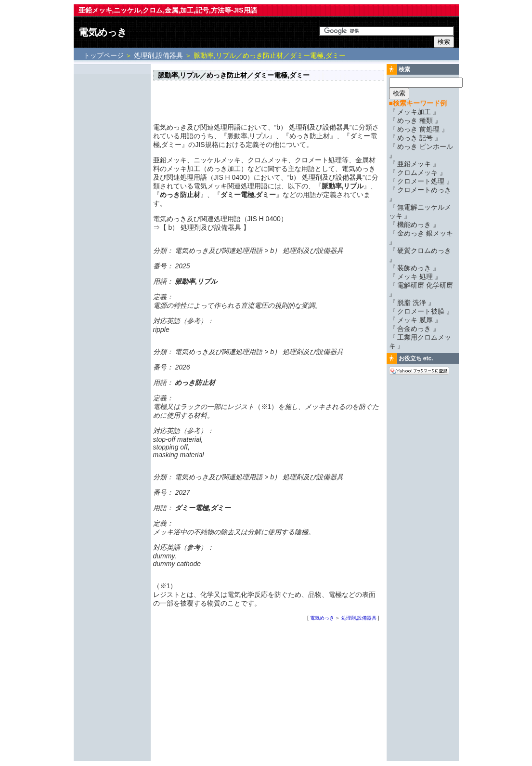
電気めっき (103, 32)
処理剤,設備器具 (158, 55)
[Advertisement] (112, 211)
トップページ (104, 55)
